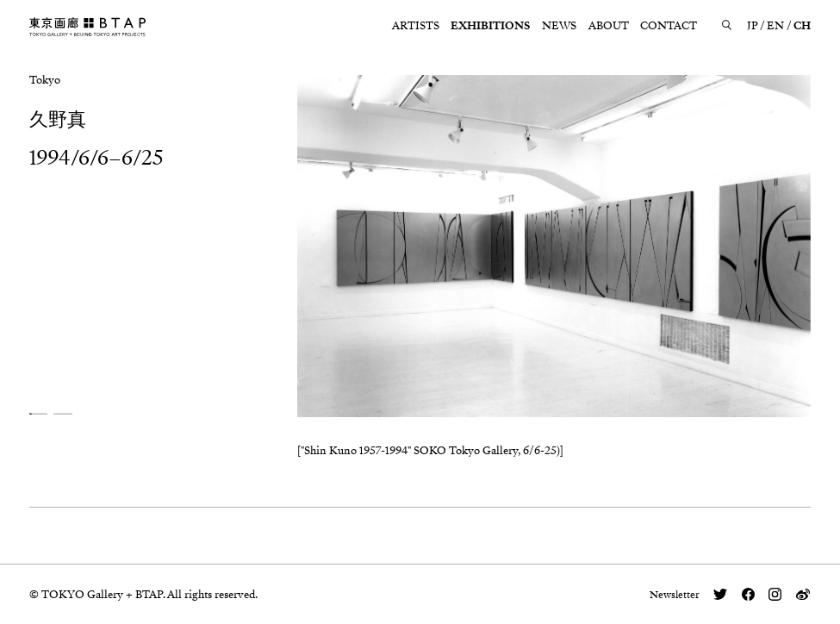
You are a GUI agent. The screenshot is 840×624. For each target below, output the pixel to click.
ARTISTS (416, 26)
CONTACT (669, 26)
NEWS (559, 26)
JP (753, 26)
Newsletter (675, 595)
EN (775, 26)
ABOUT (609, 26)
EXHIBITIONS (490, 26)
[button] (39, 414)
